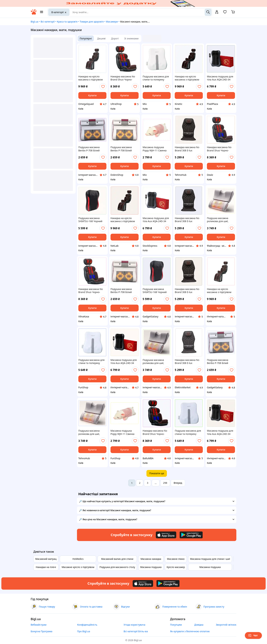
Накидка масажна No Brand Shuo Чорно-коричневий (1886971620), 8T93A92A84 (219, 149)
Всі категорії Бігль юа (136, 631)
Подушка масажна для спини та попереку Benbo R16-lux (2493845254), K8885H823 (91, 362)
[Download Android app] (191, 535)
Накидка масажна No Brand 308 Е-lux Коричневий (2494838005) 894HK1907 (187, 149)
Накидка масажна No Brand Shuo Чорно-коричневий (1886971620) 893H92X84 (91, 291)
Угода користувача (135, 625)
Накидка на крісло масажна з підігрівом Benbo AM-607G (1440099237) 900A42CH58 (123, 220)
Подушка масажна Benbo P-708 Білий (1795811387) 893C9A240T (218, 362)
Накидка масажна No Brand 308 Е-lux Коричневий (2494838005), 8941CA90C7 (187, 362)
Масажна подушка (151, 567)
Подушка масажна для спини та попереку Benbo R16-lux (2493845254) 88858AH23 (188, 432)
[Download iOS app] (166, 535)
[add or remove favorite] (103, 87)
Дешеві (101, 38)
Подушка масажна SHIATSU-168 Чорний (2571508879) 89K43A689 (155, 291)
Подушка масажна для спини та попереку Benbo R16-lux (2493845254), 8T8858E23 (156, 78)
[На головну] (34, 14)
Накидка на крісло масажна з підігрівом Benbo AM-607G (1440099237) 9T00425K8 (189, 78)
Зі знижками (131, 38)
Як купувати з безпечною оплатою (190, 631)
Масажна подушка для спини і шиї (210, 559)
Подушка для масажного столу (117, 567)
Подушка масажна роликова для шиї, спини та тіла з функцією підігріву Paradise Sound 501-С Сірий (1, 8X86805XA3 (91, 432)
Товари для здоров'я (92, 22)
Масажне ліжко (176, 559)
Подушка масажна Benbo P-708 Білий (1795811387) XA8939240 (89, 149)
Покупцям (176, 625)
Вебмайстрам (39, 625)
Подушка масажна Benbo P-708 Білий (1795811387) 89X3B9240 (121, 291)
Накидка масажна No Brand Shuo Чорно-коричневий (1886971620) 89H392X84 (123, 78)
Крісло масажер (176, 567)
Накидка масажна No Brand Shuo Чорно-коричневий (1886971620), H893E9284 (155, 432)
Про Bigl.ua (84, 631)
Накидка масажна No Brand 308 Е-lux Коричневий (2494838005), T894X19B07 (187, 291)
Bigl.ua (34, 22)
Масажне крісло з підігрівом (78, 567)
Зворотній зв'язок (226, 625)
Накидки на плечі (46, 567)
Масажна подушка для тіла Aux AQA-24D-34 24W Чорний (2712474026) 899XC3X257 (156, 220)
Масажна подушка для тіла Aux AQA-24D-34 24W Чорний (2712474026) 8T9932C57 (221, 432)
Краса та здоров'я (67, 22)
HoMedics (78, 559)
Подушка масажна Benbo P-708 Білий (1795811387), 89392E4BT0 (121, 149)
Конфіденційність (87, 625)
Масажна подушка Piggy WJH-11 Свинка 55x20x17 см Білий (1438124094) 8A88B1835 (123, 432)
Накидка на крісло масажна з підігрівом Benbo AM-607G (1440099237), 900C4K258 (219, 291)
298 (165, 483)
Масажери (112, 22)
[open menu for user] (217, 12)
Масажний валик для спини (117, 559)
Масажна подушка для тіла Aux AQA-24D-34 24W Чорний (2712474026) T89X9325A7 (220, 78)
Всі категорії (48, 22)
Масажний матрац (46, 559)
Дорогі (115, 38)
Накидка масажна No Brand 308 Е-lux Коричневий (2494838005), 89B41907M (187, 220)
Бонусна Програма (41, 631)
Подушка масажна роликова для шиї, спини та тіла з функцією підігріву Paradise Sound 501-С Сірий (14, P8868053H (219, 220)
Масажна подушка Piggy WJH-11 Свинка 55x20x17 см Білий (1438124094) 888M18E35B (155, 149)
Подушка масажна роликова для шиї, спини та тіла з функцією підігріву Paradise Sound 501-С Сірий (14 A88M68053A (156, 362)
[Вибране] (225, 13)
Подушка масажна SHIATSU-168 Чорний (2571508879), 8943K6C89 (90, 220)
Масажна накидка (151, 559)
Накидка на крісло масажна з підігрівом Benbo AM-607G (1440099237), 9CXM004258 (91, 78)
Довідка (199, 625)
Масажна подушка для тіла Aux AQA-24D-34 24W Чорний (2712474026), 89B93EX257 (124, 362)
